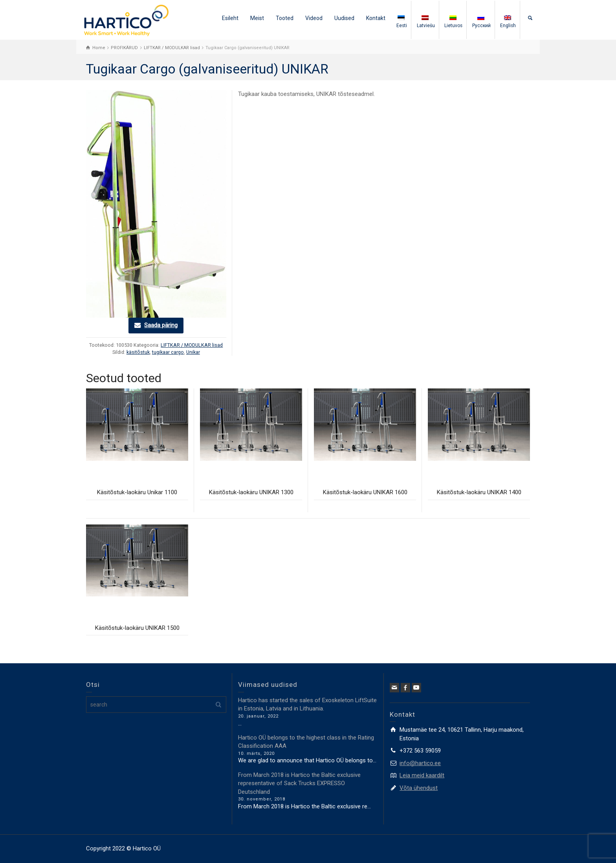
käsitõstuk (138, 352)
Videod (314, 18)
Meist (257, 18)
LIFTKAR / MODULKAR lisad (192, 345)
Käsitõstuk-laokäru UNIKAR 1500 (137, 628)
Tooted (285, 18)
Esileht (230, 18)
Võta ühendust (419, 788)
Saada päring (161, 325)
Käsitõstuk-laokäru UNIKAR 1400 (479, 492)
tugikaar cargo (168, 352)
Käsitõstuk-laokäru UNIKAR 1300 (251, 492)
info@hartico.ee (420, 763)
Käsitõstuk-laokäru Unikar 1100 (137, 492)
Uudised (344, 18)
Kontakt (376, 18)
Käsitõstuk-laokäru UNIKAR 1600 (365, 492)
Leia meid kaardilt (422, 775)
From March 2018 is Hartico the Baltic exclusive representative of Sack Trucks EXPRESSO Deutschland (299, 783)
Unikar (193, 352)
